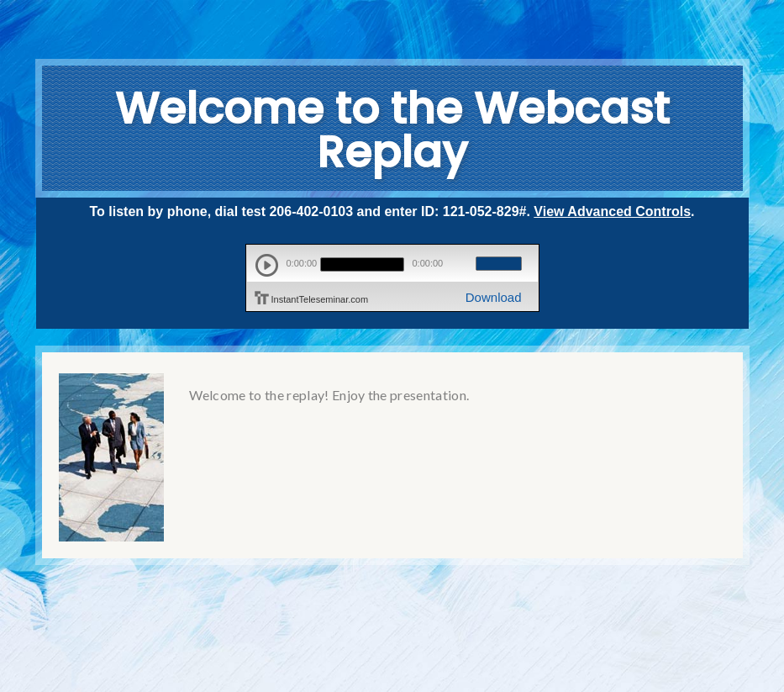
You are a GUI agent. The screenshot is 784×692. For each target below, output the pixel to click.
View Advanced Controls (612, 211)
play (267, 265)
